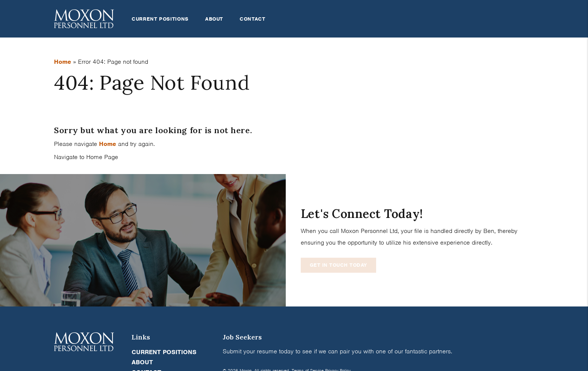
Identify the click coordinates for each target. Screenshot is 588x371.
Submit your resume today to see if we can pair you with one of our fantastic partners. (337, 351)
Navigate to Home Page (86, 157)
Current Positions (160, 19)
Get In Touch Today (338, 265)
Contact (252, 19)
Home (63, 62)
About (214, 19)
